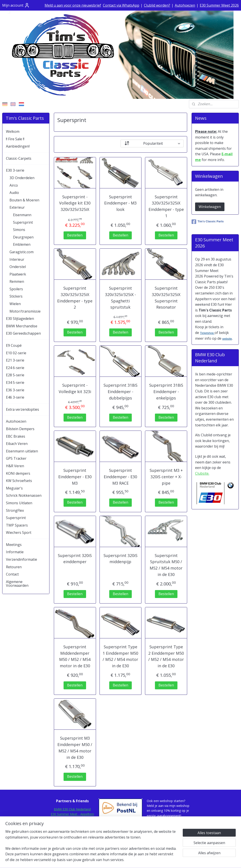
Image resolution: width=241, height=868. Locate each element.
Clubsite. (202, 473)
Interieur (17, 259)
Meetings (14, 545)
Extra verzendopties (23, 409)
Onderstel (18, 267)
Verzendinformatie (22, 559)
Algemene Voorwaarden (17, 584)
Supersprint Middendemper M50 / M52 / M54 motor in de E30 (75, 656)
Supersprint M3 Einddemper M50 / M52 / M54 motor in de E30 (75, 748)
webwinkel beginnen (132, 860)
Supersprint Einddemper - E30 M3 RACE (120, 477)
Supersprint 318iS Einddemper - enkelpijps (166, 392)
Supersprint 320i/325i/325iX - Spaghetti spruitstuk (120, 298)
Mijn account (16, 5)
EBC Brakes (16, 436)
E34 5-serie (15, 382)
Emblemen (22, 244)
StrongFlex (15, 510)
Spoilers (16, 289)
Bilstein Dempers (20, 429)
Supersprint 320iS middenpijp (120, 559)
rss (116, 860)
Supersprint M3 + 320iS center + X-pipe (166, 477)
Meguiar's (14, 488)
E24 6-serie (15, 368)
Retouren (14, 567)
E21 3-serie (15, 360)
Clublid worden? (157, 5)
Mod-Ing (72, 834)
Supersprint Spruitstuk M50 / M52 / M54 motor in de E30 (166, 565)
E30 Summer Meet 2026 (219, 5)
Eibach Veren (17, 444)
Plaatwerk (18, 274)
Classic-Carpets (19, 158)
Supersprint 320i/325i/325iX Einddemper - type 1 (166, 206)
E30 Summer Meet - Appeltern (72, 814)
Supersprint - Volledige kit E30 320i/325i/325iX (75, 203)
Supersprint (23, 222)
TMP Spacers (17, 525)
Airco (14, 185)
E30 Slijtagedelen (20, 319)
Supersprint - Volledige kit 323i (75, 388)
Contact (12, 574)
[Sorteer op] (152, 143)
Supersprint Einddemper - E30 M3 (75, 477)
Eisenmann (22, 215)
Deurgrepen (23, 237)
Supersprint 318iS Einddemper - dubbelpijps (120, 392)
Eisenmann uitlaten (22, 451)
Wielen (15, 304)
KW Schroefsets (19, 481)
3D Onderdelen (22, 178)
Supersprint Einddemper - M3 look (120, 203)
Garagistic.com (22, 252)
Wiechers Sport (19, 532)
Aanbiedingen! (18, 146)
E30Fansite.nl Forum (72, 819)
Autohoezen (185, 5)
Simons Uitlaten (19, 503)
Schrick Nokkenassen (24, 495)
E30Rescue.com (72, 824)
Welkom (13, 131)
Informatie (15, 552)
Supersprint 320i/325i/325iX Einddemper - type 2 (75, 298)
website (227, 339)
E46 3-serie (15, 397)
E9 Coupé (14, 345)
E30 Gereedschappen (23, 333)
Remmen (17, 281)
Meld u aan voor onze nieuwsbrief (73, 5)
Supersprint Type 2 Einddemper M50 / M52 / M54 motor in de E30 (166, 656)
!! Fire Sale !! (15, 139)
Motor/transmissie (25, 311)
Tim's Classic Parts (208, 222)
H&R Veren (15, 466)
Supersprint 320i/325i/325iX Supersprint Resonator (166, 298)
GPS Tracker (16, 458)
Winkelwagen (210, 207)
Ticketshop (207, 333)
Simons (19, 230)
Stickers (16, 296)
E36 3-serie (15, 390)
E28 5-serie (15, 375)
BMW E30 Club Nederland (72, 809)
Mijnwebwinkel (171, 860)
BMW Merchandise (22, 326)
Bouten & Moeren (24, 200)
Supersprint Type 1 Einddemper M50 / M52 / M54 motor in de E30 (120, 656)
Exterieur (17, 207)
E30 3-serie (15, 170)
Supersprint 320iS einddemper (75, 559)
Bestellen (75, 235)
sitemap (106, 860)
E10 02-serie (16, 353)
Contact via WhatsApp (121, 5)
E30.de (72, 829)
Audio (14, 193)
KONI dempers (18, 473)
